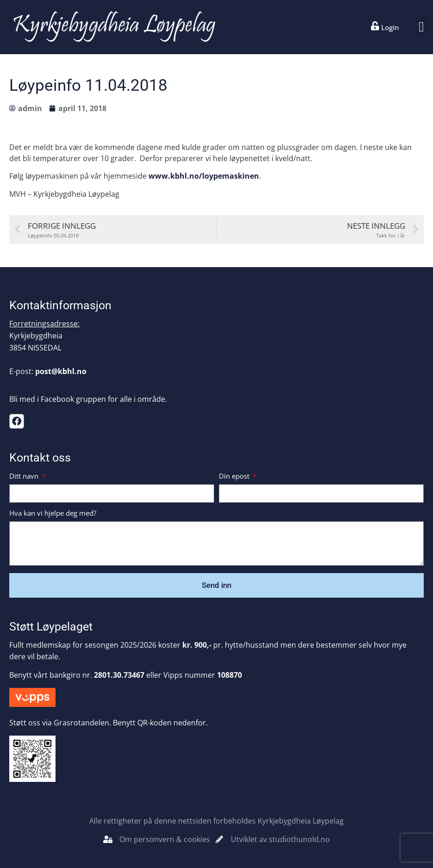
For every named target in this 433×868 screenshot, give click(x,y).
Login (390, 27)
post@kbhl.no (61, 371)
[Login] (375, 26)
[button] (421, 27)
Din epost (235, 477)
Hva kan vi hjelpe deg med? (53, 514)
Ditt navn (25, 477)
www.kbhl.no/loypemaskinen (204, 176)
